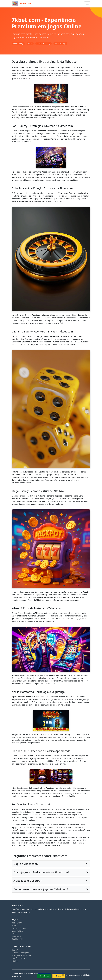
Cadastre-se (44, 976)
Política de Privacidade (21, 955)
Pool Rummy (17, 923)
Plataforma (16, 936)
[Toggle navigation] (87, 4)
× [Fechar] (63, 975)
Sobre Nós (16, 950)
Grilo (14, 926)
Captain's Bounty (19, 928)
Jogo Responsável (19, 958)
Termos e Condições (20, 953)
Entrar (59, 976)
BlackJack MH (17, 939)
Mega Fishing (17, 931)
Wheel (14, 934)
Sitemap (15, 961)
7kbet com (22, 4)
